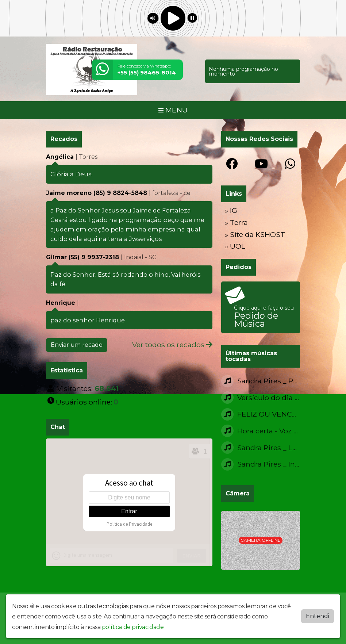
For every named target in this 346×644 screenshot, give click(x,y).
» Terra (236, 222)
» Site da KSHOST (255, 234)
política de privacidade (133, 627)
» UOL (235, 246)
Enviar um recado (77, 345)
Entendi (318, 616)
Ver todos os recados (172, 345)
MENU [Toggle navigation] (173, 110)
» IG (231, 210)
